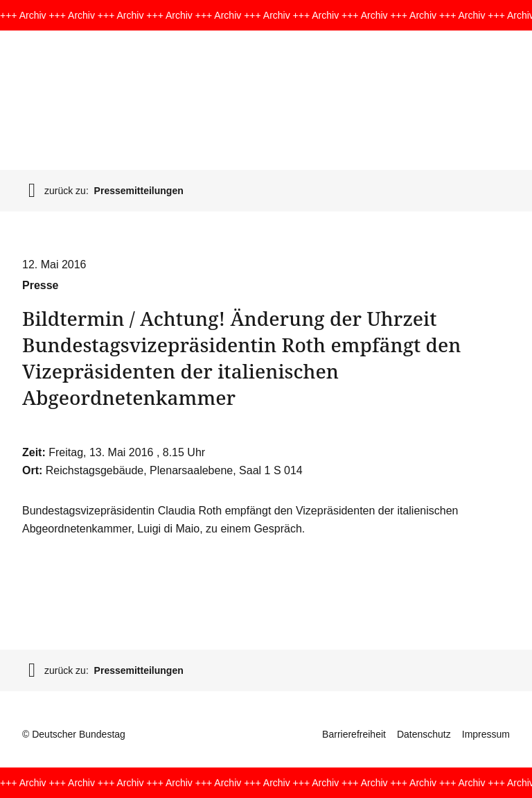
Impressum (486, 734)
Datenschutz (424, 734)
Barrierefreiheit (354, 734)
